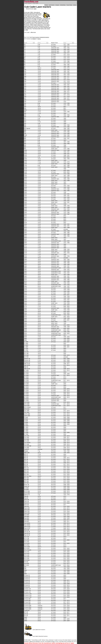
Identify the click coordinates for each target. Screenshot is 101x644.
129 (25, 97)
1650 (25, 243)
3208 (25, 330)
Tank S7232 (27, 527)
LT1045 (26, 421)
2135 (25, 290)
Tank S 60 (27, 530)
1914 (25, 280)
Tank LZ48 (27, 508)
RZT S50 (26, 480)
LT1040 (26, 417)
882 (25, 147)
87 (25, 66)
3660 (25, 340)
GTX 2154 (27, 409)
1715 (25, 249)
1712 (25, 248)
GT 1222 (26, 372)
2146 (25, 295)
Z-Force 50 (27, 584)
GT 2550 (26, 392)
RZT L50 (26, 471)
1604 (25, 231)
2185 (25, 310)
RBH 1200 (27, 453)
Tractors (46, 5)
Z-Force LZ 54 (28, 595)
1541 (25, 226)
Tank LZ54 (27, 510)
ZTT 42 (26, 612)
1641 (25, 241)
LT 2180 (26, 434)
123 (25, 86)
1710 (25, 244)
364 (25, 107)
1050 (25, 160)
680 (25, 130)
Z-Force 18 (27, 577)
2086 (25, 286)
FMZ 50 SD (27, 369)
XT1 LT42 (27, 537)
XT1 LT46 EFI (28, 550)
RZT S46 (26, 478)
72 (25, 51)
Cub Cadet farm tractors (35, 630)
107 (25, 78)
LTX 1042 (27, 438)
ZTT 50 (26, 616)
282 (25, 105)
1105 (25, 164)
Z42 (25, 567)
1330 (25, 199)
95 (25, 68)
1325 (25, 197)
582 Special (27, 128)
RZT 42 (26, 458)
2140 (25, 291)
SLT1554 (26, 490)
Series (39, 39)
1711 (25, 246)
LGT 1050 (27, 411)
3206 (25, 328)
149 (25, 100)
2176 (25, 307)
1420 (25, 207)
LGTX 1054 (27, 416)
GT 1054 (26, 370)
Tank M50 (27, 517)
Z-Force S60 (27, 604)
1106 (25, 165)
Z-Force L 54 (27, 590)
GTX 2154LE (27, 407)
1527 (25, 221)
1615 (25, 238)
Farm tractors (36, 37)
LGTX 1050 (27, 414)
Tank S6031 (27, 523)
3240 (25, 335)
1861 (25, 268)
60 (25, 46)
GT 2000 (26, 375)
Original (26, 451)
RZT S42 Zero (28, 476)
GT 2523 (26, 387)
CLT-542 (26, 357)
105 (25, 75)
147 (25, 98)
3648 (25, 337)
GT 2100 (26, 380)
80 (25, 58)
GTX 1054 (27, 402)
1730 (25, 253)
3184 (25, 320)
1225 (25, 186)
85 (25, 61)
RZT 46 (26, 459)
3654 (25, 338)
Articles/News (63, 5)
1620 (25, 239)
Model (34, 39)
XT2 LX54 (27, 559)
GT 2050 (26, 379)
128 (25, 95)
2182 (25, 308)
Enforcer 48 (27, 360)
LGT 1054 (27, 412)
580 (25, 125)
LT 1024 (26, 429)
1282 (25, 191)
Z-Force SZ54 (28, 607)
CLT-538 (26, 355)
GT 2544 (26, 391)
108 (25, 80)
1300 (25, 192)
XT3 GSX (27, 565)
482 (25, 117)
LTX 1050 (27, 448)
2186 (25, 312)
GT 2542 (26, 389)
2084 (25, 285)
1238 (25, 187)
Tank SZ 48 (27, 532)
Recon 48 (27, 485)
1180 (25, 172)
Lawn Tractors (28, 3)
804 (25, 142)
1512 (25, 214)
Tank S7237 (27, 528)
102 (25, 71)
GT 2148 (26, 382)
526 (25, 123)
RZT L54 (26, 473)
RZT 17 (26, 454)
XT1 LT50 (27, 540)
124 (25, 88)
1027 (25, 157)
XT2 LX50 (27, 557)
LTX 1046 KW (28, 446)
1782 (25, 256)
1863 (25, 271)
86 (25, 63)
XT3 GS (26, 562)
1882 (25, 276)
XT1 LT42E (27, 547)
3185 (25, 322)
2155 (25, 298)
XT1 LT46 (27, 538)
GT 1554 (26, 374)
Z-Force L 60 (27, 592)
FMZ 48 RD (27, 365)
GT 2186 (26, 384)
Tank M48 (27, 515)
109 (25, 81)
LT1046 (26, 422)
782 (25, 134)
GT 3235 (26, 401)
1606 (25, 234)
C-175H (26, 350)
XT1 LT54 (27, 542)
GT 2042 (26, 377)
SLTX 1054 (27, 493)
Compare (57, 5)
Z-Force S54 (27, 602)
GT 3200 (26, 397)
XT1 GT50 (27, 543)
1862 (25, 270)
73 (25, 53)
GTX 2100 (27, 406)
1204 (25, 176)
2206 (25, 313)
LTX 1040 (27, 436)
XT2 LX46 (27, 555)
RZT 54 (26, 466)
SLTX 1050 (27, 491)
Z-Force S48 (27, 600)
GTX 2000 (27, 404)
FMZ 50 (26, 367)
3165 (25, 318)
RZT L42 (26, 468)
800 (25, 137)
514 (25, 120)
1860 (25, 266)
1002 (25, 152)
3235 (25, 333)
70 (25, 48)
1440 (25, 211)
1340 (25, 201)
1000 (25, 150)
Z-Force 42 (27, 579)
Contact (75, 5)
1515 (25, 216)
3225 (25, 332)
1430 (25, 209)
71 (25, 50)
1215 (25, 182)
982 (25, 149)
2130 (25, 288)
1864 (25, 273)
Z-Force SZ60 (28, 609)
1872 (25, 275)
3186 (25, 323)
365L (25, 110)
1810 (25, 261)
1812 (25, 265)
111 (25, 83)
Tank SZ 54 (27, 533)
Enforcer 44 (27, 359)
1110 (25, 167)
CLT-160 (26, 352)
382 (25, 112)
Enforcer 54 (27, 362)
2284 (25, 315)
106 (25, 76)
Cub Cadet (36, 3)
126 (25, 92)
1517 (25, 218)
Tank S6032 (27, 525)
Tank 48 (26, 496)
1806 (25, 259)
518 (25, 122)
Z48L (25, 570)
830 (25, 145)
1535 (25, 224)
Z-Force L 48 (27, 589)
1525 (25, 219)
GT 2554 (26, 394)
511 (25, 118)
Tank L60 (26, 505)
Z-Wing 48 (27, 611)
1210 (25, 179)
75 (25, 55)
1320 (25, 196)
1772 (25, 254)
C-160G (26, 345)
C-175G (26, 349)
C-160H (26, 347)
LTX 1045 (27, 441)
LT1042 (26, 419)
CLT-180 (26, 354)
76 (25, 56)
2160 (25, 300)
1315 (25, 194)
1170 (25, 170)
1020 (25, 155)
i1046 (26, 619)
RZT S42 (26, 475)
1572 (25, 228)
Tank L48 (26, 500)
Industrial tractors (44, 37)
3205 (25, 327)
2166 (25, 305)
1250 (25, 189)
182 (25, 103)
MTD (35, 9)
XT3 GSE (27, 564)
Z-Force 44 (27, 580)
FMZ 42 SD (27, 364)
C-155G (26, 343)
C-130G (26, 342)
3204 (25, 325)
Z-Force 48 (27, 582)
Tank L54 (26, 503)
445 (25, 115)
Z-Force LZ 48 (28, 594)
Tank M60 (27, 520)
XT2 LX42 (27, 552)
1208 (25, 177)
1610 (25, 236)
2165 (25, 303)
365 (25, 108)
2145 (25, 293)
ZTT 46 (26, 614)
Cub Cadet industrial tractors (36, 636)
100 (25, 70)
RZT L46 (26, 469)
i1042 (26, 617)
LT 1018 (26, 426)
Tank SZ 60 (27, 535)
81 (25, 60)
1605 (25, 233)
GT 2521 (26, 385)
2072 (25, 281)
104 (25, 73)
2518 (25, 317)
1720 (25, 251)
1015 (25, 154)
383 (25, 113)
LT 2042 (26, 431)
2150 (25, 296)
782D (26, 135)
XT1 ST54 (27, 545)
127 (25, 93)
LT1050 (26, 424)
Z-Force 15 (27, 575)
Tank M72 (27, 522)
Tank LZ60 (27, 513)
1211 (25, 181)
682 (25, 132)
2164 (25, 301)
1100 (25, 162)
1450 (25, 212)
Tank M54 (27, 518)
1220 (25, 184)
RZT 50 (26, 461)
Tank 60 (26, 498)
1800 (25, 258)
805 (25, 144)
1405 (25, 202)
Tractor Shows (69, 5)
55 (25, 44)
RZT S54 (26, 481)
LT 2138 (26, 433)
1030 (25, 159)
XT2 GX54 (27, 560)
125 (25, 90)
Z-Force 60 (27, 587)
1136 (25, 169)
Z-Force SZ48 (28, 606)
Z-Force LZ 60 (28, 597)
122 (25, 85)
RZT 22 (26, 456)
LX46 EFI (27, 449)
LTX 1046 (27, 444)
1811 (25, 263)
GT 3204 (26, 399)
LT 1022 (26, 427)
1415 (25, 206)
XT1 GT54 (27, 548)
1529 (25, 223)
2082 (25, 283)
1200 (25, 174)
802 (25, 140)
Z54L (25, 574)
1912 (25, 278)
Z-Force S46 (27, 599)
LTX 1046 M (27, 443)
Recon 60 (27, 486)
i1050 (26, 621)
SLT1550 (26, 488)
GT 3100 (26, 396)
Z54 (25, 572)
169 (25, 102)
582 (25, 127)
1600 (25, 229)
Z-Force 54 (27, 585)
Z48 (25, 569)
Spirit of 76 (27, 495)
